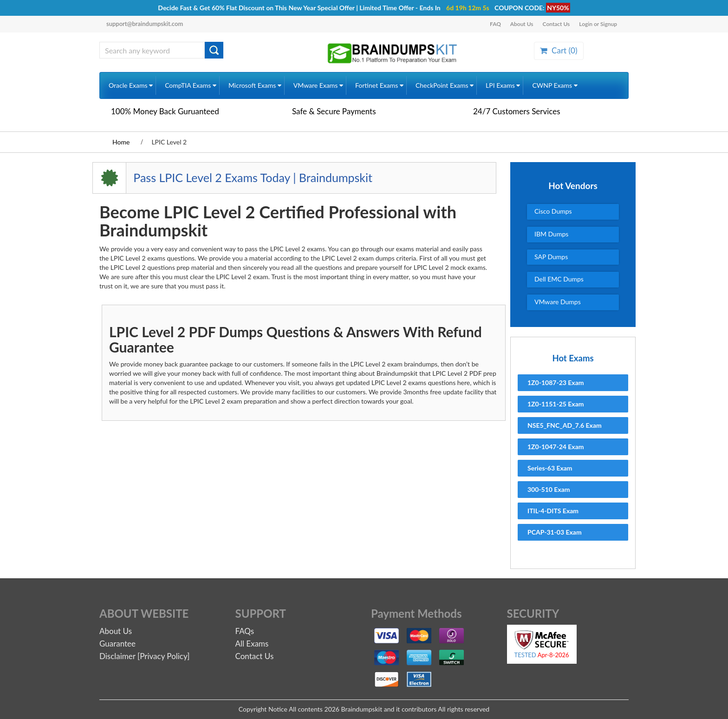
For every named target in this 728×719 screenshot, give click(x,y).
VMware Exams (318, 85)
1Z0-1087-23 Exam (556, 382)
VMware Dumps (558, 302)
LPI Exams (503, 85)
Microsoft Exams (255, 85)
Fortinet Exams (379, 85)
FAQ (495, 24)
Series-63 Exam (550, 468)
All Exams (252, 644)
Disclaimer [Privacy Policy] (144, 656)
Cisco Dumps (553, 211)
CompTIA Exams (191, 85)
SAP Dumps (551, 257)
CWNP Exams (555, 85)
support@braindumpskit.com (145, 24)
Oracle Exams (131, 85)
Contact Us (556, 24)
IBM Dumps (551, 234)
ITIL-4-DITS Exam (553, 511)
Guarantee (117, 644)
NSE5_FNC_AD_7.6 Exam (565, 425)
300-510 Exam (549, 489)
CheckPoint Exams (445, 85)
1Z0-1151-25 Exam (556, 404)
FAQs (245, 631)
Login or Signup (598, 24)
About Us (522, 24)
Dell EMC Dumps (559, 279)
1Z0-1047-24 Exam (556, 447)
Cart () (559, 50)
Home (121, 142)
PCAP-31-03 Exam (555, 532)
